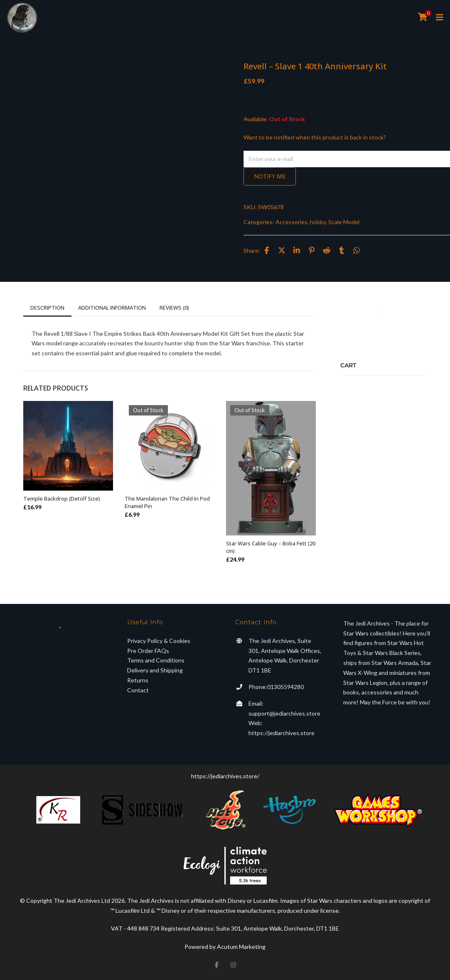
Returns (138, 680)
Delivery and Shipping (155, 670)
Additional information (112, 308)
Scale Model (344, 222)
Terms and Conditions (156, 660)
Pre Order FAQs (148, 651)
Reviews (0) (174, 308)
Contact (138, 690)
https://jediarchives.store (282, 733)
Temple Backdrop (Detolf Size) (62, 499)
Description (47, 308)
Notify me (270, 176)
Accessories (291, 222)
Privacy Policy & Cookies (159, 641)
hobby (318, 222)
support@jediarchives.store (284, 713)
